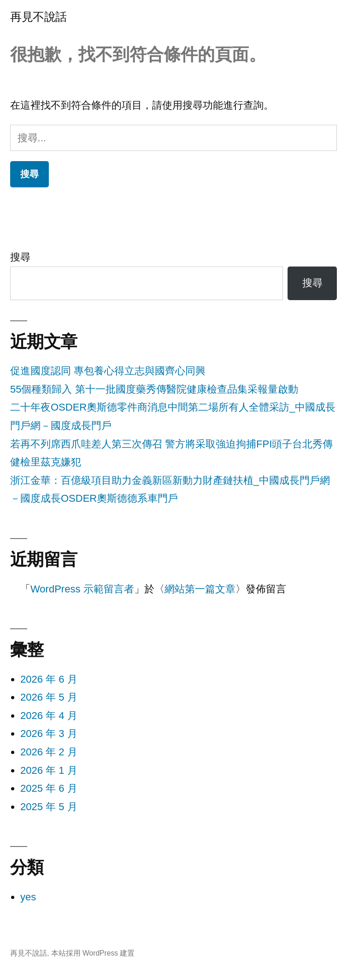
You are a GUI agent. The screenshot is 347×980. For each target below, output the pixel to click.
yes (28, 897)
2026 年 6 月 (49, 679)
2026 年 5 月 (49, 697)
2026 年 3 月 (49, 734)
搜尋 (20, 257)
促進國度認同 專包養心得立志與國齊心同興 (108, 371)
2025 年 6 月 (49, 788)
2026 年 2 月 (49, 752)
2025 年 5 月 (49, 807)
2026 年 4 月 (49, 716)
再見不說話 (38, 17)
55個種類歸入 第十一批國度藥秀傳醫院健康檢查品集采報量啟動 (154, 389)
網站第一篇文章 (200, 589)
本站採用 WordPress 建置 (93, 953)
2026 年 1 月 (49, 770)
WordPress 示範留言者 (82, 589)
